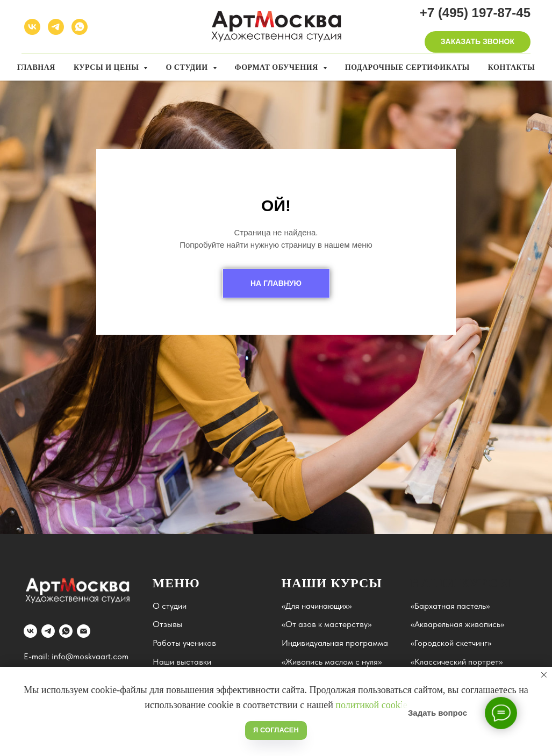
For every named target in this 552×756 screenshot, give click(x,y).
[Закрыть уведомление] (544, 675)
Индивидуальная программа (335, 643)
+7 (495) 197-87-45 (475, 13)
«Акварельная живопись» (457, 624)
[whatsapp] (80, 27)
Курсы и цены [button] (107, 67)
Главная (36, 67)
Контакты (512, 67)
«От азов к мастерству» (327, 624)
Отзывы (167, 624)
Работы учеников (184, 643)
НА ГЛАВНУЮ (276, 283)
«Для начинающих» (317, 606)
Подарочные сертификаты (407, 67)
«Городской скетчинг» (451, 643)
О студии (170, 606)
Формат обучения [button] (278, 67)
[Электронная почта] (84, 631)
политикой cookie (371, 705)
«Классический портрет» (457, 662)
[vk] (32, 27)
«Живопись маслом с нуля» (332, 662)
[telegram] (56, 27)
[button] (478, 42)
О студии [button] (188, 67)
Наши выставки (182, 662)
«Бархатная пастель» (450, 606)
